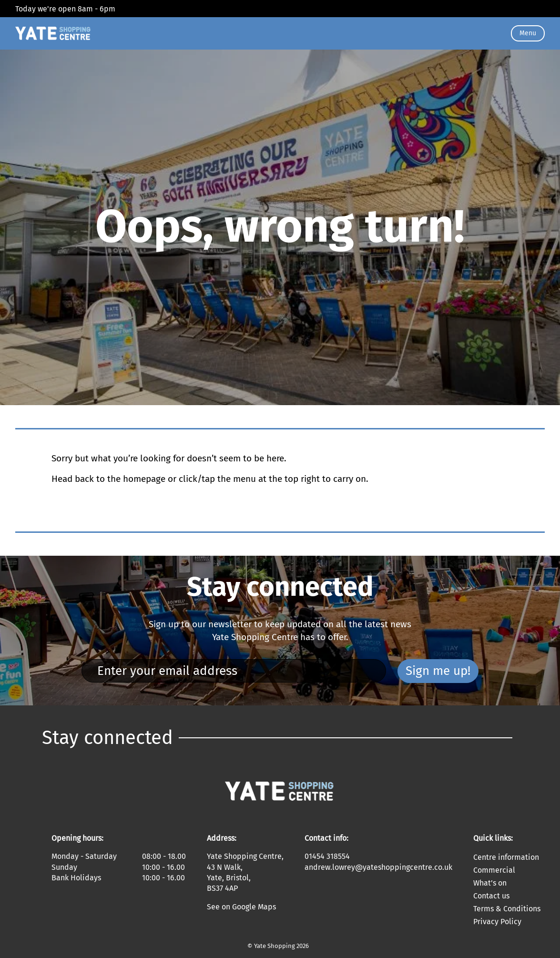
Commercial (494, 870)
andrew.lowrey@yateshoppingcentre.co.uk (378, 867)
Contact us (491, 896)
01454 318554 (327, 856)
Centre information (506, 857)
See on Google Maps (241, 907)
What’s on (490, 883)
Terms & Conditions (507, 909)
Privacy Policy (497, 922)
